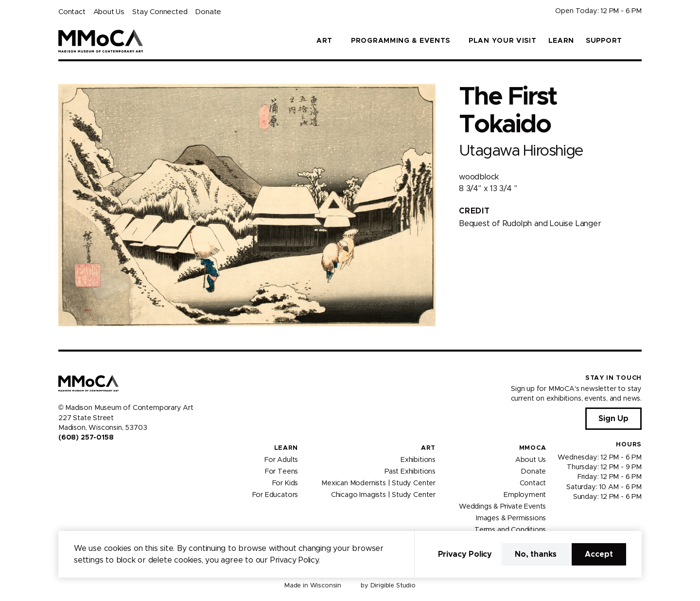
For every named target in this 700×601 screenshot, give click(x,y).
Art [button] (324, 41)
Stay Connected (160, 12)
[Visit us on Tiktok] (97, 459)
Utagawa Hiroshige (521, 151)
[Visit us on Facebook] (62, 459)
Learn (561, 41)
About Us (109, 12)
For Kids (285, 483)
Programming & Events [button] (401, 41)
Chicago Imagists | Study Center (383, 495)
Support (604, 41)
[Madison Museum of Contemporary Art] (101, 41)
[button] (638, 41)
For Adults (281, 460)
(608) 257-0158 (86, 438)
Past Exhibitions (410, 471)
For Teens (281, 471)
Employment (525, 495)
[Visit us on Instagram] (74, 459)
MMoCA (533, 448)
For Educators (275, 495)
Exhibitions (418, 460)
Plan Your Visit (503, 41)
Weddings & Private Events (502, 506)
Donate (208, 12)
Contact (72, 12)
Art (428, 448)
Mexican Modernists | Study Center (378, 483)
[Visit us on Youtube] (86, 459)
